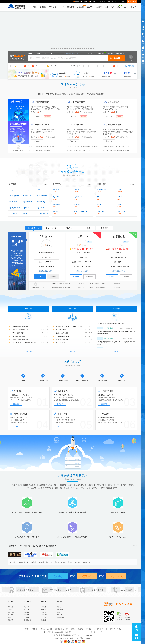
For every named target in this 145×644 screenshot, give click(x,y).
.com (21, 66)
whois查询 (60, 610)
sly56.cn (56, 197)
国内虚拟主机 (33, 229)
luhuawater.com (42, 196)
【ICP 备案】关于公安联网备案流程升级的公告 (26, 343)
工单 (143, 57)
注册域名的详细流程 (62, 333)
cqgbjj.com (13, 190)
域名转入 (91, 53)
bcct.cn (120, 197)
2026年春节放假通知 (18, 333)
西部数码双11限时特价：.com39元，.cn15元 (69, 327)
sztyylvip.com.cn (42, 214)
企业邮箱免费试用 (72, 37)
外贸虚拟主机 (51, 228)
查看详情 (53, 277)
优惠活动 (101, 53)
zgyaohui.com (27, 202)
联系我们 (11, 620)
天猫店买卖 (87, 562)
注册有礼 (132, 2)
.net (39, 66)
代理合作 (132, 7)
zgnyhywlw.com (14, 208)
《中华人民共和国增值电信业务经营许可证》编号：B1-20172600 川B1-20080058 (66, 632)
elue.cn (100, 204)
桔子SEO (49, 562)
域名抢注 (53, 7)
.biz (99, 66)
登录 (123, 2)
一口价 (62, 7)
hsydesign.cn (78, 197)
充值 (143, 51)
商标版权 (116, 6)
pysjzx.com (101, 212)
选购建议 (60, 404)
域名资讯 (65, 629)
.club (67, 66)
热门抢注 (13, 184)
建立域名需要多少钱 (62, 340)
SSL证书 (131, 58)
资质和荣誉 (11, 612)
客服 (143, 29)
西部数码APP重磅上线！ (20, 336)
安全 (124, 7)
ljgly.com (120, 189)
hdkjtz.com (40, 190)
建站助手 (59, 612)
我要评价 (116, 351)
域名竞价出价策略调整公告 (20, 327)
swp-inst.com (122, 212)
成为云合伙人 (116, 576)
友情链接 (58, 629)
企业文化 (11, 610)
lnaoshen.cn (57, 189)
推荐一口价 (102, 184)
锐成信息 (78, 562)
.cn (30, 66)
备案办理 (104, 404)
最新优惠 (105, 228)
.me (61, 66)
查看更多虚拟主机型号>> (47, 271)
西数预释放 (120, 53)
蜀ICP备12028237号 (96, 632)
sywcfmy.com (102, 189)
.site (120, 66)
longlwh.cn (57, 204)
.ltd (74, 66)
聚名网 (70, 562)
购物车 (78, 2)
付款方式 (42, 629)
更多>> (135, 546)
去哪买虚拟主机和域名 (63, 336)
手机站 (59, 607)
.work (54, 66)
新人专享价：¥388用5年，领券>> (83, 249)
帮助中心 (103, 2)
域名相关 (43, 610)
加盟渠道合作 (87, 576)
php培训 (33, 562)
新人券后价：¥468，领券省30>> (119, 249)
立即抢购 (37, 116)
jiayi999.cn (26, 208)
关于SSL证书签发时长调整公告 (22, 330)
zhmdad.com (14, 214)
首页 (35, 7)
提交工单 (110, 2)
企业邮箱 (90, 7)
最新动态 (11, 615)
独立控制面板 (61, 617)
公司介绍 (11, 607)
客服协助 (16, 426)
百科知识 (112, 629)
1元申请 (60, 426)
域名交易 (27, 612)
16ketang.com (28, 190)
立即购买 (40, 277)
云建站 (71, 400)
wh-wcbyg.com (14, 196)
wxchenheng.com (42, 202)
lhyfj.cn (56, 212)
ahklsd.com (77, 189)
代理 (143, 43)
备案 (116, 2)
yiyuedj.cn (26, 214)
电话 (143, 37)
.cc (105, 66)
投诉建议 (89, 629)
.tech (86, 66)
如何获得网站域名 (61, 343)
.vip (79, 66)
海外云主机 (28, 620)
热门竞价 (57, 184)
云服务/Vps (44, 615)
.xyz (45, 66)
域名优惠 (27, 607)
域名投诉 (97, 629)
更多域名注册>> (131, 66)
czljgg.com (40, 208)
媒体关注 (11, 617)
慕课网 (57, 562)
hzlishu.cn (77, 204)
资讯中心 (96, 2)
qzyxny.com (13, 202)
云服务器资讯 (36, 287)
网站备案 (43, 620)
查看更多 (29, 351)
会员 (143, 23)
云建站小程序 (102, 7)
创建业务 (58, 576)
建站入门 (43, 612)
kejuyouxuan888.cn (80, 212)
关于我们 (26, 629)
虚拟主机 (70, 7)
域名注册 (43, 7)
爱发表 (63, 562)
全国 (98, 590)
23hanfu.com (27, 196)
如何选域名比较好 (61, 330)
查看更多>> (46, 184)
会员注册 (43, 607)
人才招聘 (50, 629)
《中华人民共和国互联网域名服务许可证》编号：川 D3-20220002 (72, 635)
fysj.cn (99, 197)
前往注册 (16, 404)
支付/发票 (43, 617)
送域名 (90, 242)
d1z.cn (120, 204)
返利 (143, 64)
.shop (93, 66)
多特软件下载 (23, 562)
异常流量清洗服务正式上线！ (21, 340)
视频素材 (41, 562)
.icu (111, 66)
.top (12, 66)
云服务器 (81, 6)
